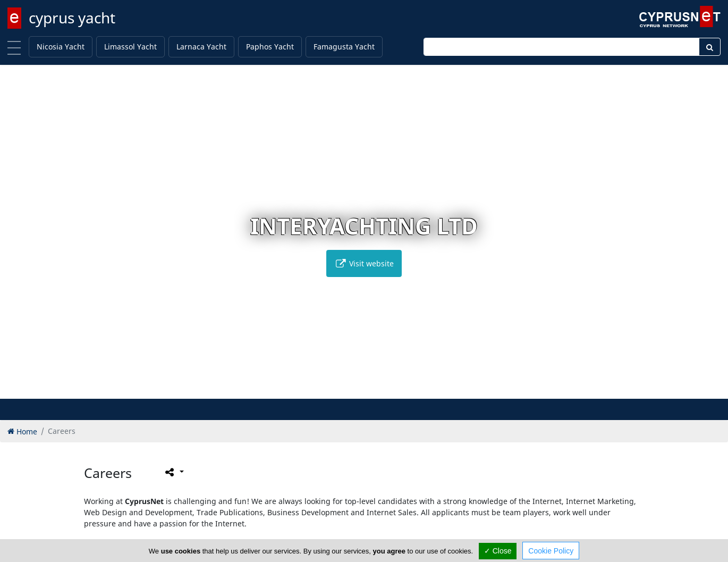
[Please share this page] (173, 472)
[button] (342, 389)
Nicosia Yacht (61, 47)
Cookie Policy (551, 551)
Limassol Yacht (130, 47)
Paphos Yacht (270, 47)
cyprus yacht (72, 18)
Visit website (364, 263)
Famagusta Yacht (344, 47)
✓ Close (498, 551)
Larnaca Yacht (201, 47)
